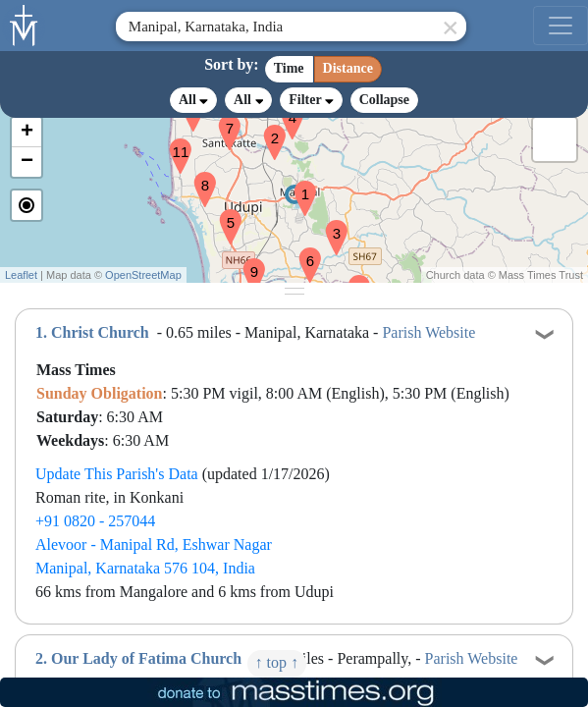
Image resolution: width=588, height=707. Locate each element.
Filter (311, 100)
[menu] (561, 26)
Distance (348, 68)
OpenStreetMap (143, 275)
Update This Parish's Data (117, 474)
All (193, 100)
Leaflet (21, 275)
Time (289, 68)
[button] (297, 186)
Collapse (384, 100)
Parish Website (428, 332)
